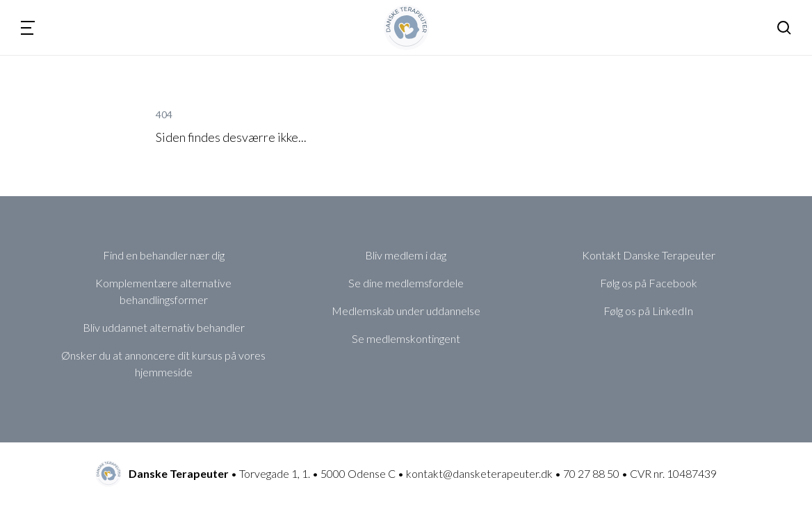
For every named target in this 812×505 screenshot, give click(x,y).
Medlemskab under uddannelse (406, 311)
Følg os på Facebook (649, 283)
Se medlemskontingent (406, 338)
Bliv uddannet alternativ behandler (164, 327)
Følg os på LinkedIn (648, 311)
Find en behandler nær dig (164, 255)
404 (164, 114)
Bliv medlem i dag (406, 255)
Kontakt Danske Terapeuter (649, 255)
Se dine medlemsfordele (406, 283)
